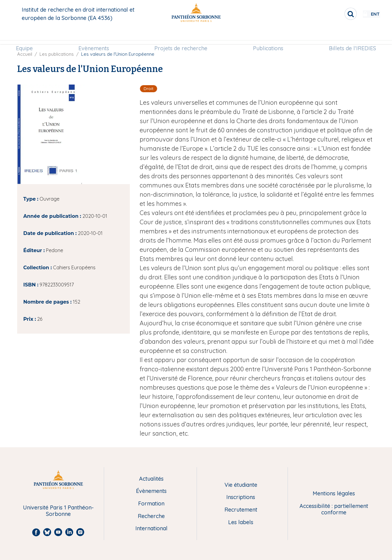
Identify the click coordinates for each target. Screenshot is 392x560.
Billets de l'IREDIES (349, 36)
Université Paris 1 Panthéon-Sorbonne (58, 511)
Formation (151, 504)
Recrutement (241, 510)
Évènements (151, 491)
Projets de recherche (181, 36)
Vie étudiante (241, 485)
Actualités (151, 479)
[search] (333, 14)
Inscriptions (241, 497)
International (151, 529)
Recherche (151, 516)
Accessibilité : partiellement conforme (334, 509)
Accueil (25, 54)
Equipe (28, 36)
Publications (266, 36)
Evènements (96, 36)
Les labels (241, 522)
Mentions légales (334, 494)
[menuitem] (28, 36)
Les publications (57, 54)
